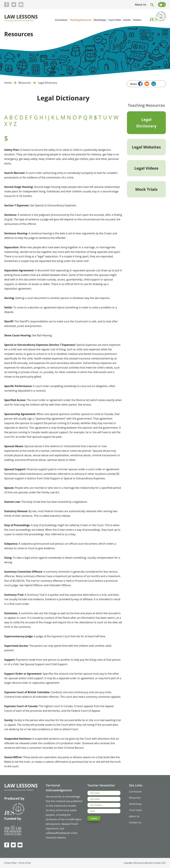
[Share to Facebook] (140, 83)
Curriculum (135, 791)
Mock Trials (146, 189)
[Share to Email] (146, 83)
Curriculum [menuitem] (61, 20)
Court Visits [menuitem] (115, 20)
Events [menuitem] (127, 20)
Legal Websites (146, 147)
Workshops (135, 804)
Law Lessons (21, 17)
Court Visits (135, 810)
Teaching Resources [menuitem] (80, 20)
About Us (141, 5)
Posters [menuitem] (137, 20)
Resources (25, 83)
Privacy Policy (10, 863)
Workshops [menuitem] (100, 20)
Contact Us (135, 822)
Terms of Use (25, 863)
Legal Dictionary (47, 83)
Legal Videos (146, 168)
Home (8, 83)
